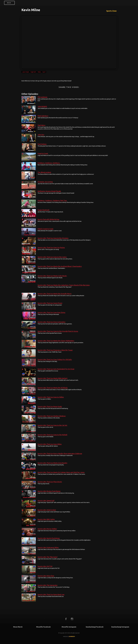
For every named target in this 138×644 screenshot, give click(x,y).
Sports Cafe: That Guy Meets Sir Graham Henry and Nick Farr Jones (61, 472)
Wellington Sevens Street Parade (49, 191)
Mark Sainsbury (43, 116)
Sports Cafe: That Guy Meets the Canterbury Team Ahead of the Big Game (64, 285)
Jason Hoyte (26, 72)
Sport (44, 72)
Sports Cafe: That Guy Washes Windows (52, 416)
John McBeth (42, 106)
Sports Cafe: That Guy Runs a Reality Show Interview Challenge (60, 454)
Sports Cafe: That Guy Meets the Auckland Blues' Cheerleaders (60, 266)
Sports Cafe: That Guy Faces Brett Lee (51, 595)
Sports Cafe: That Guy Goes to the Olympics (53, 238)
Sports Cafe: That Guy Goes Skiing (50, 444)
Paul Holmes (42, 144)
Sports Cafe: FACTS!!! (45, 566)
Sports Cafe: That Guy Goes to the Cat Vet (52, 425)
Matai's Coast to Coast (45, 229)
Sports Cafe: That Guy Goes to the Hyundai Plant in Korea (58, 331)
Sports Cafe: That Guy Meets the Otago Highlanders (56, 341)
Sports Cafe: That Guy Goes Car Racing (51, 248)
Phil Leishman (42, 97)
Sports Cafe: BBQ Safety (46, 519)
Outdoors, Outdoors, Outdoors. (49, 163)
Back (9, 3)
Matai (39, 72)
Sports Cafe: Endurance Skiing (48, 547)
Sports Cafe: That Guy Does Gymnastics (51, 322)
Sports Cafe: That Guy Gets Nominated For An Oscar (56, 369)
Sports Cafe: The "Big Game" (48, 557)
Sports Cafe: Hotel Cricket (47, 510)
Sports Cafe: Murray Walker (47, 529)
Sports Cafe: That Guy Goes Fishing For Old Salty (55, 360)
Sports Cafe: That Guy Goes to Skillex (51, 397)
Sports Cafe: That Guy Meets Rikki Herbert (52, 378)
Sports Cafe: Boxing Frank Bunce (49, 491)
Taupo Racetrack (43, 210)
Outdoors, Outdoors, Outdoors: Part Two (52, 200)
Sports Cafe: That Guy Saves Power (50, 303)
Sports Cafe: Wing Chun (46, 576)
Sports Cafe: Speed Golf (46, 501)
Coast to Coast (43, 153)
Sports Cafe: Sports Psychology (49, 538)
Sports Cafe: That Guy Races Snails (50, 407)
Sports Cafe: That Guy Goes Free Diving (51, 312)
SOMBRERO (72, 636)
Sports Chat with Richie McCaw (48, 219)
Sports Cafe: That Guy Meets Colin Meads (52, 276)
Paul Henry (41, 125)
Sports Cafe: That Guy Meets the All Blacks (53, 388)
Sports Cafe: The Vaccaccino (47, 585)
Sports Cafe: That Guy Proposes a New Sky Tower (55, 350)
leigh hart (33, 72)
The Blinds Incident (44, 172)
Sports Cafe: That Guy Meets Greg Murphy (52, 463)
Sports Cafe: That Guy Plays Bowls (50, 482)
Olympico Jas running (45, 182)
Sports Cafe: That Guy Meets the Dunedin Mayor (55, 294)
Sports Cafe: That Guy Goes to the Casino (52, 257)
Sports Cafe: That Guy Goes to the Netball (52, 435)
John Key (41, 135)
